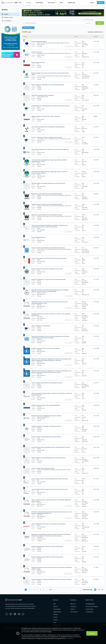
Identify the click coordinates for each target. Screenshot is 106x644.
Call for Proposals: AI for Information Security (43, 468)
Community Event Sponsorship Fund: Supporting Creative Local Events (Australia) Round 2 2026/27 (49, 172)
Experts (55, 606)
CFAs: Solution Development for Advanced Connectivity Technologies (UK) (50, 149)
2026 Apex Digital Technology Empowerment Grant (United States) (48, 183)
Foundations (7, 21)
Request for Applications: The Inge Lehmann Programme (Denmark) (48, 279)
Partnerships (39, 3)
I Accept (92, 633)
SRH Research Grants (37, 52)
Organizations (57, 612)
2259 (51, 590)
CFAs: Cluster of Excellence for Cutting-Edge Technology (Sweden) (48, 127)
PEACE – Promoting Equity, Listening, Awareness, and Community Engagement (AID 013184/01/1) (51, 501)
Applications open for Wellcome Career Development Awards (47, 194)
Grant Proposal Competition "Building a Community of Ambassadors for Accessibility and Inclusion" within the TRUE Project (50, 226)
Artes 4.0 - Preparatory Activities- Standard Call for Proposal (47, 137)
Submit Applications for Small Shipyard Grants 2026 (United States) (48, 458)
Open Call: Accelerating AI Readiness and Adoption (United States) (48, 248)
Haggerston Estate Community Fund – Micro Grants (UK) (46, 116)
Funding (29, 3)
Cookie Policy (89, 612)
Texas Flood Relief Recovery (38, 237)
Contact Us (74, 606)
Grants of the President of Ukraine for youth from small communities (49, 258)
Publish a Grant (7, 17)
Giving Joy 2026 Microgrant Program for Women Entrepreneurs (47, 546)
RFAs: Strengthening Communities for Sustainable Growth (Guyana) (48, 524)
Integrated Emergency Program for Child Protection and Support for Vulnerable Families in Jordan (52, 568)
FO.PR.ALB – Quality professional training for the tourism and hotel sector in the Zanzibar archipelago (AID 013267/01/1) (52, 513)
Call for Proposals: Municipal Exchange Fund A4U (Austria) (46, 437)
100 (99, 590)
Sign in (92, 3)
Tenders (56, 614)
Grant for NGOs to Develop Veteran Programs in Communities (47, 269)
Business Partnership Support (39, 41)
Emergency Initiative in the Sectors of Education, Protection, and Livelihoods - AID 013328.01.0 (51, 315)
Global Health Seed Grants (38, 62)
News (61, 3)
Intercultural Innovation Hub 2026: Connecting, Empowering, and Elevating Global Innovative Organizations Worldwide (50, 337)
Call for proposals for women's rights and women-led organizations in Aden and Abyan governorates (52, 394)
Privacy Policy (90, 609)
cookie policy (70, 638)
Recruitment (51, 3)
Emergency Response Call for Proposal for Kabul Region (46, 348)
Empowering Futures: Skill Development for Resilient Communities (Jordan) (50, 106)
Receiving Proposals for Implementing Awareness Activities (46, 416)
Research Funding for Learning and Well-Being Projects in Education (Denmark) (51, 579)
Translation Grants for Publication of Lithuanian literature (46, 426)
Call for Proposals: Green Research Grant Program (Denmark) (47, 383)
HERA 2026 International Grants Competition (43, 95)
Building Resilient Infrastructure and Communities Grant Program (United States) (50, 74)
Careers (73, 609)
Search (100, 23)
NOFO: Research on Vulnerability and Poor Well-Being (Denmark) (48, 85)
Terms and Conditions (92, 606)
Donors (55, 620)
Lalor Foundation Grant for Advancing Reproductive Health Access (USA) (50, 479)
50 (95, 590)
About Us (73, 604)
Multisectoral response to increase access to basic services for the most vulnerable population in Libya (50, 302)
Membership (71, 3)
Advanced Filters (28, 28)
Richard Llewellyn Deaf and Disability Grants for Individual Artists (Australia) (51, 447)
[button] (29, 28)
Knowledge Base (90, 604)
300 (102, 590)
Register (101, 3)
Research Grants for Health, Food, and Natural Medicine (46, 405)
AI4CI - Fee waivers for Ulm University (41, 326)
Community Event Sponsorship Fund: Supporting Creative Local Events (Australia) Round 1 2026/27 (49, 161)
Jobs (20, 3)
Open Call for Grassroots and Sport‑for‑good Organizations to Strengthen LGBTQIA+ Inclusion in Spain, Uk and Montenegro (50, 291)
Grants (5, 14)
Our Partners (74, 612)
